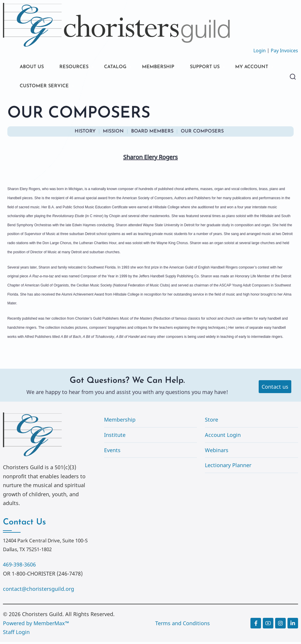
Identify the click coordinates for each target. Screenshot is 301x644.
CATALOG (123, 67)
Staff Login (16, 634)
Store (211, 422)
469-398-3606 (19, 566)
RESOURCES (79, 67)
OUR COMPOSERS (202, 133)
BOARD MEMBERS (152, 133)
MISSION (113, 133)
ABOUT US (33, 67)
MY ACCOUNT (39, 87)
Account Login (223, 437)
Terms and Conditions (183, 625)
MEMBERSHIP (170, 67)
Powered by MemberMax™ (36, 625)
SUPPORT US (220, 67)
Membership (120, 422)
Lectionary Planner (228, 467)
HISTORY (85, 133)
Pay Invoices (284, 51)
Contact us (275, 388)
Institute (115, 437)
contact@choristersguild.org (39, 591)
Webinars (217, 452)
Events (112, 452)
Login (260, 51)
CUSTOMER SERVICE (100, 87)
